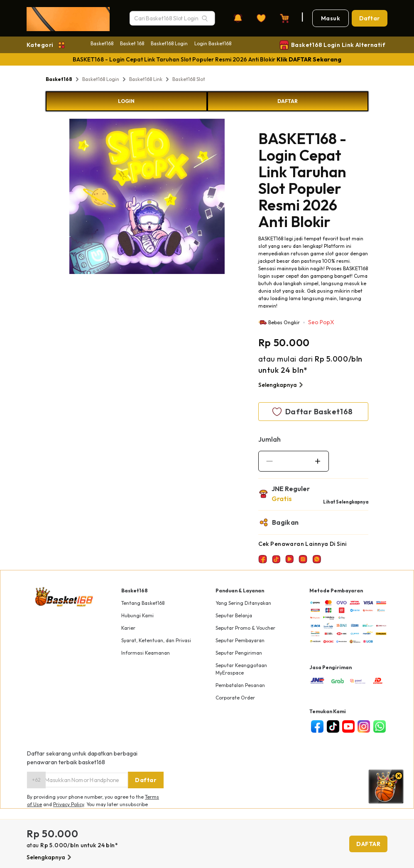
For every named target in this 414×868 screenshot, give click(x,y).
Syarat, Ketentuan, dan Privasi (156, 640)
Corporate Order (235, 698)
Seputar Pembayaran (240, 640)
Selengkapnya (282, 385)
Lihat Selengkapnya (346, 502)
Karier (128, 628)
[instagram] (364, 726)
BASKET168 (271, 238)
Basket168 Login (169, 43)
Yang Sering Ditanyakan (243, 603)
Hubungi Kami (137, 615)
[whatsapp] (379, 726)
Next (231, 198)
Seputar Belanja (234, 615)
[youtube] (348, 726)
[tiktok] (333, 726)
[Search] (205, 18)
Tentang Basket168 (143, 603)
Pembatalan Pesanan (240, 685)
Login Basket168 (213, 43)
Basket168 (102, 43)
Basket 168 (132, 43)
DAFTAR (288, 101)
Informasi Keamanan (146, 653)
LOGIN (126, 101)
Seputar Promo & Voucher (245, 628)
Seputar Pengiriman (239, 653)
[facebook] (317, 726)
